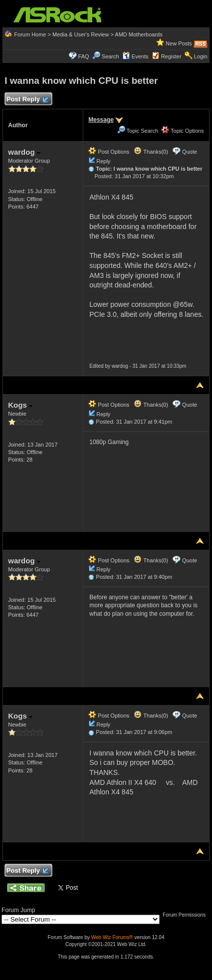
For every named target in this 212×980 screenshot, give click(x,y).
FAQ (84, 56)
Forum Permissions (187, 915)
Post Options (109, 152)
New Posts (179, 43)
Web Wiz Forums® (112, 937)
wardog (24, 152)
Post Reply (27, 100)
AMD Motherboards (138, 34)
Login (201, 56)
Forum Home (30, 34)
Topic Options (183, 131)
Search (110, 56)
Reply (103, 161)
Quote (190, 152)
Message (101, 120)
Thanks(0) (151, 152)
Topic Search (138, 131)
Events (135, 56)
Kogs (20, 405)
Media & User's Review (81, 34)
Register (171, 56)
